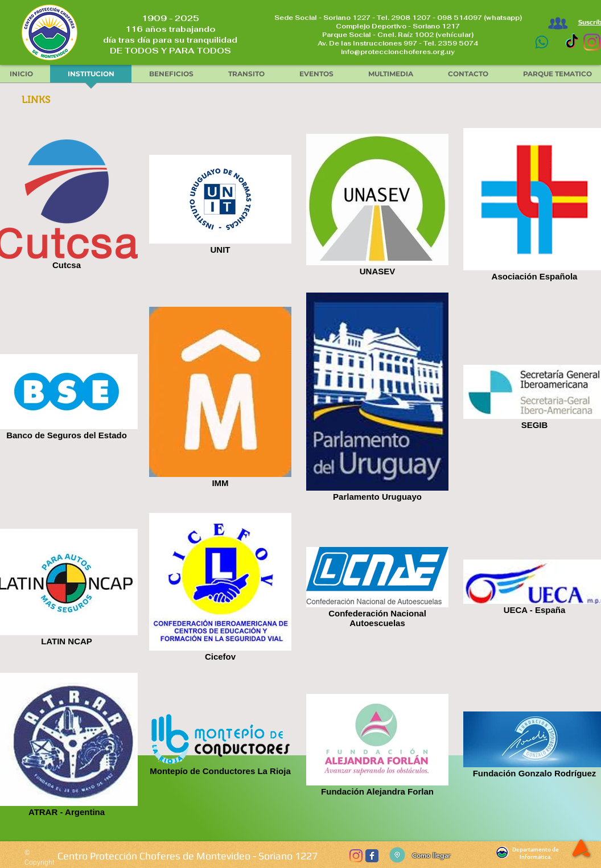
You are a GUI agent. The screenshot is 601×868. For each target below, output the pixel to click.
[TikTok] (572, 42)
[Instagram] (592, 42)
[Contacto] (542, 42)
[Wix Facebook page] (372, 856)
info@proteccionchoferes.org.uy (398, 52)
